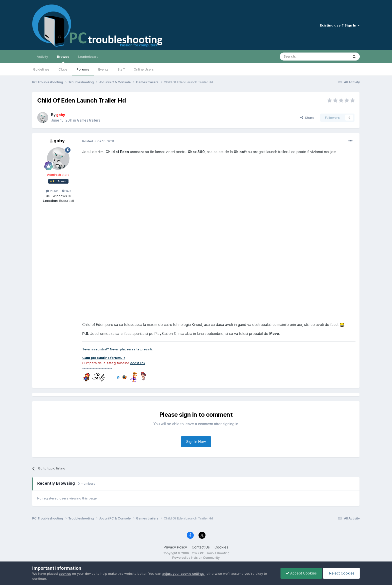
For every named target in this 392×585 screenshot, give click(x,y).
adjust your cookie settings (183, 573)
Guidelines (41, 69)
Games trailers (89, 120)
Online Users (144, 69)
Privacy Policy (175, 547)
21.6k (52, 191)
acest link (138, 363)
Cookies (221, 547)
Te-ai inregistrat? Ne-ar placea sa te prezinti (117, 349)
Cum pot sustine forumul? (104, 358)
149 (66, 191)
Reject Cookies (341, 573)
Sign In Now (196, 442)
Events (103, 69)
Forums (83, 69)
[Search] (301, 57)
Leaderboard (88, 57)
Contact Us (201, 547)
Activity (42, 57)
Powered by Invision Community (196, 558)
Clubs (63, 69)
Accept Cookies (301, 573)
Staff (121, 69)
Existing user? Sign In (340, 25)
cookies (65, 573)
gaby (59, 141)
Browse (63, 59)
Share (307, 118)
